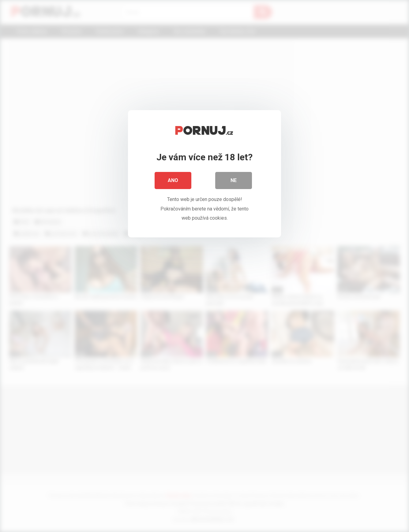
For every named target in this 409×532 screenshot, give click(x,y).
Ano (173, 180)
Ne (234, 180)
